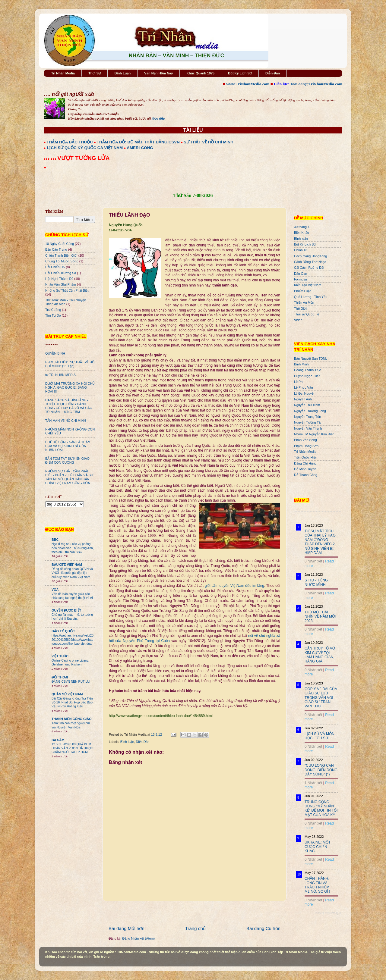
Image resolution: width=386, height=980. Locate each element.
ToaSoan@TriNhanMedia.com (316, 84)
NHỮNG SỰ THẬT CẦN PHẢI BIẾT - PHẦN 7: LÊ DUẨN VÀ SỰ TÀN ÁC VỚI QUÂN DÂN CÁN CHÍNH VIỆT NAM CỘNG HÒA (69, 477)
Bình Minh (301, 364)
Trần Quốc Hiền (306, 457)
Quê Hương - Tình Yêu (311, 297)
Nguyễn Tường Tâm (309, 422)
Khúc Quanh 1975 (200, 73)
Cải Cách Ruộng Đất (309, 268)
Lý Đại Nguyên (305, 393)
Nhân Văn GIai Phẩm (61, 284)
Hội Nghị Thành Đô (59, 279)
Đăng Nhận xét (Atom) (139, 938)
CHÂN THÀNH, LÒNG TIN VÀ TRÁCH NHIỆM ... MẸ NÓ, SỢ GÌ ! (319, 885)
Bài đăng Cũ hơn (263, 928)
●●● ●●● (51, 159)
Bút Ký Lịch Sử (240, 73)
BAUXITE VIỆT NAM (67, 565)
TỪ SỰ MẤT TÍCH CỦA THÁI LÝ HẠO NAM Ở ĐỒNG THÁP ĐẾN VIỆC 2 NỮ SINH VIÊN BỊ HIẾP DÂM (320, 542)
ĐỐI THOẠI (60, 677)
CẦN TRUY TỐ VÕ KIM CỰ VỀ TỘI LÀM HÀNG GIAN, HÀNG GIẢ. (320, 655)
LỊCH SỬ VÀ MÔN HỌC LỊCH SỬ (320, 736)
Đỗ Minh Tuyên (305, 469)
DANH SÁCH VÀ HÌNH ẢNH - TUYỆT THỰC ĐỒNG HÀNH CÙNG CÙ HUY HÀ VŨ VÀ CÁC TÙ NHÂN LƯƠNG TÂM (69, 406)
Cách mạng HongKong (310, 256)
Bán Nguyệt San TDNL (311, 358)
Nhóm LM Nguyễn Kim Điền (314, 434)
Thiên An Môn (304, 302)
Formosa (301, 279)
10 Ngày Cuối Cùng (60, 244)
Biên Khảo (302, 233)
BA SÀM (58, 740)
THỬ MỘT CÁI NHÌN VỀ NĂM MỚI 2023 (320, 617)
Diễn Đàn (273, 73)
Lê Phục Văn (304, 387)
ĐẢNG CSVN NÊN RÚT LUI (71, 682)
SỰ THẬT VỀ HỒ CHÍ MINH (209, 142)
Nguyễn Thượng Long (310, 411)
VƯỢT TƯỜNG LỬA (83, 158)
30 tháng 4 (302, 227)
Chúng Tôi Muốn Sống (62, 261)
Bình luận (127, 742)
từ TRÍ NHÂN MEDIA (60, 375)
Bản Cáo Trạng (56, 249)
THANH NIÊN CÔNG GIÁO (72, 719)
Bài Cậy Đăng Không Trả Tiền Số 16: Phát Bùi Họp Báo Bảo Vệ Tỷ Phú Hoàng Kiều (72, 703)
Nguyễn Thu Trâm (307, 405)
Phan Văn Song (305, 440)
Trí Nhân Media (63, 73)
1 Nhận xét (313, 783)
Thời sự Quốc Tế (307, 314)
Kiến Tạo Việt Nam (308, 285)
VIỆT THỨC (60, 656)
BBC (55, 540)
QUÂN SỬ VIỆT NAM (67, 694)
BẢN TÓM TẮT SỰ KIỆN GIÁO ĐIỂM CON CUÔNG (67, 460)
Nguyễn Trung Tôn (307, 417)
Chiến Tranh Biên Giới (61, 255)
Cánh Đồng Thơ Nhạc (310, 262)
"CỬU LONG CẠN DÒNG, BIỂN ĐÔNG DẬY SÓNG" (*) (321, 770)
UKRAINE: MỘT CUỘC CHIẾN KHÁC (318, 847)
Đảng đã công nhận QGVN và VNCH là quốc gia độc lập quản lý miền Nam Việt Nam (72, 573)
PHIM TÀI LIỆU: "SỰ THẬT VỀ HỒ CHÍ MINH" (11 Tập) (70, 364)
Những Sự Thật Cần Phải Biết (67, 290)
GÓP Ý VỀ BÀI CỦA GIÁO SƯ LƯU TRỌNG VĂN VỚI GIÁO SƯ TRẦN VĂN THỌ (321, 698)
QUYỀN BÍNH (55, 353)
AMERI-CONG (140, 148)
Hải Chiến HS (55, 267)
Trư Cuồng (53, 310)
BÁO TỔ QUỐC (63, 631)
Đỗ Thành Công (306, 475)
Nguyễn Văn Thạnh (308, 428)
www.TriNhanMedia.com (248, 84)
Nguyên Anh (303, 399)
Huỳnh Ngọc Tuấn (307, 376)
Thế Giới (300, 308)
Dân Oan (301, 274)
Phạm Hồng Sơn (306, 446)
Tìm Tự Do (53, 315)
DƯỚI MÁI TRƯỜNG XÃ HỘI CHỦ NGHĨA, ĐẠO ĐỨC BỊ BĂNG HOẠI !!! (70, 387)
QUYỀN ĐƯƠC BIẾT (66, 610)
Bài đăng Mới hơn (127, 928)
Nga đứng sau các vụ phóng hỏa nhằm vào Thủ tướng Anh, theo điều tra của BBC (73, 548)
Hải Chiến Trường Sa (61, 273)
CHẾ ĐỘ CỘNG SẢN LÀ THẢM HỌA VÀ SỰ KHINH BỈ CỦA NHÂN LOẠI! (68, 446)
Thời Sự (95, 73)
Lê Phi (299, 382)
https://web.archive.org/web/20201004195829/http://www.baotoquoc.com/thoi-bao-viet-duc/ (73, 640)
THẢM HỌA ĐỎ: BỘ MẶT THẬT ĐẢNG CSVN (138, 142)
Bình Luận (122, 73)
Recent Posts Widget (328, 913)
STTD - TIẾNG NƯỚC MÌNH (316, 582)
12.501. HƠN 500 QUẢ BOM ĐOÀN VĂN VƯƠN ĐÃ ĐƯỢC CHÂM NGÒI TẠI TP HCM (72, 748)
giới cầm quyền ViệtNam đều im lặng (234, 586)
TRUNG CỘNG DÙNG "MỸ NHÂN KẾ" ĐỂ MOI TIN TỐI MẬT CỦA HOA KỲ (321, 808)
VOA (55, 590)
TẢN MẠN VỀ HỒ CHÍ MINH (66, 421)
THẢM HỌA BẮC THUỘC (70, 142)
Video (298, 320)
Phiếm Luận (303, 291)
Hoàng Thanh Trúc (307, 370)
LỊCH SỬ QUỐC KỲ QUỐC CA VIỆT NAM (85, 148)
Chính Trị (301, 250)
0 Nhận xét (313, 561)
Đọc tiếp (158, 118)
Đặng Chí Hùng (305, 463)
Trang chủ (195, 928)
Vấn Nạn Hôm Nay (158, 73)
